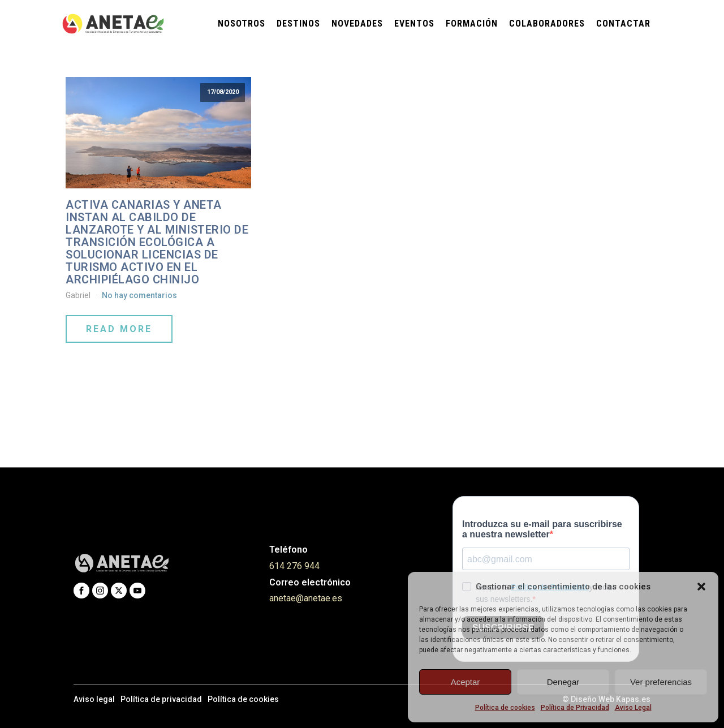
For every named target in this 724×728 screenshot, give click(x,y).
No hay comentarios (139, 295)
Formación (472, 23)
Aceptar (466, 682)
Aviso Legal (633, 708)
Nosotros (242, 23)
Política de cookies (505, 708)
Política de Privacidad (575, 708)
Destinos (298, 23)
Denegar (563, 682)
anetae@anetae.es (306, 598)
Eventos (414, 23)
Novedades (357, 23)
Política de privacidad (161, 699)
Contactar (623, 23)
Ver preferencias (661, 682)
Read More (119, 329)
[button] (701, 587)
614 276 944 (294, 566)
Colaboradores (547, 23)
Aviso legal (94, 699)
